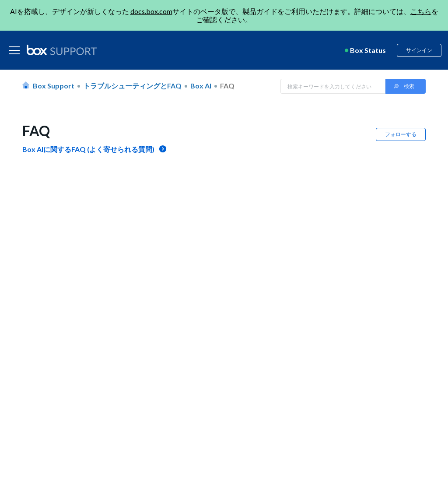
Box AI (201, 86)
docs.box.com (151, 11)
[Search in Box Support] (333, 86)
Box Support (54, 86)
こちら (421, 11)
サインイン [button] (419, 50)
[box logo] (62, 50)
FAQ (227, 86)
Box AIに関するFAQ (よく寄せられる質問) (88, 149)
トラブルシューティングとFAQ (132, 86)
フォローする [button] (401, 134)
